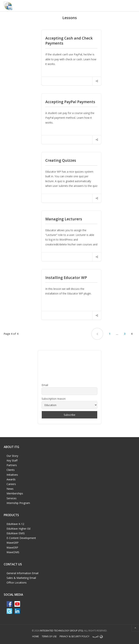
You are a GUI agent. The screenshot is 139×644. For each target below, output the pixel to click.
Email (45, 385)
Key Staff (12, 460)
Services (12, 498)
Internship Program (18, 503)
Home (35, 636)
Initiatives (12, 475)
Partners (12, 465)
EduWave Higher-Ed (18, 529)
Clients (11, 470)
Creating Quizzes (61, 160)
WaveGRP (13, 543)
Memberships (15, 493)
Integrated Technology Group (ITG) (62, 631)
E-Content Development (21, 538)
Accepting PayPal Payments (70, 102)
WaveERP (12, 547)
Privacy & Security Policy (74, 636)
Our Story (12, 456)
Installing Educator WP (66, 278)
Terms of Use (49, 636)
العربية (95, 636)
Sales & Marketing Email (21, 578)
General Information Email (22, 573)
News (10, 489)
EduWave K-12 (15, 524)
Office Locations (17, 583)
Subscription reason (54, 399)
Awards (11, 479)
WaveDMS (13, 552)
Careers (11, 484)
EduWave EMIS (16, 533)
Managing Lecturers (64, 219)
